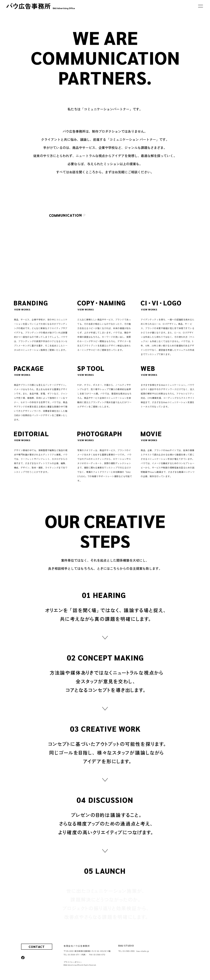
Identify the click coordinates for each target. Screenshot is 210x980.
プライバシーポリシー (73, 962)
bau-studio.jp (143, 951)
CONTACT (37, 947)
